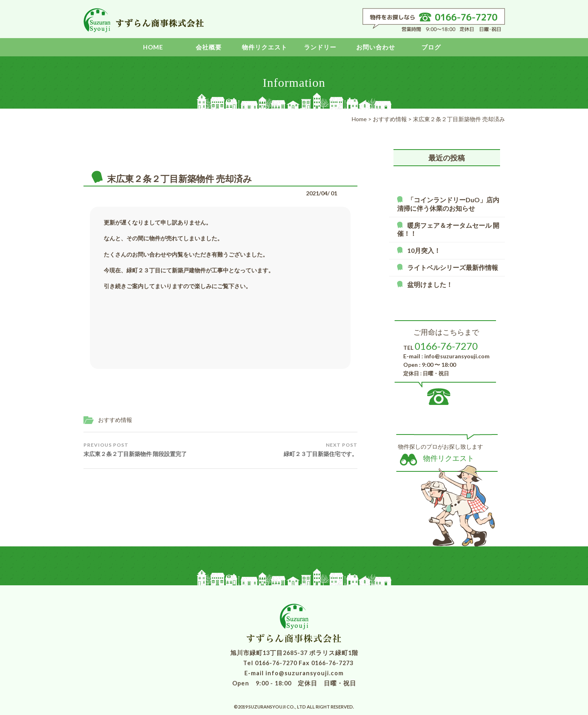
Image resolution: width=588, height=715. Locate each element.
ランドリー (320, 47)
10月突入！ (424, 250)
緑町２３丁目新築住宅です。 (321, 450)
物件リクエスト (265, 47)
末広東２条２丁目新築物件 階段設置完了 (135, 450)
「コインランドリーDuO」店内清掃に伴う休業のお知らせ (448, 204)
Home (153, 47)
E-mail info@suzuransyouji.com (294, 673)
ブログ (431, 47)
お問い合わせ (376, 47)
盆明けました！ (430, 284)
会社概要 (209, 47)
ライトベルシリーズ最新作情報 (453, 267)
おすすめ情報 (115, 420)
